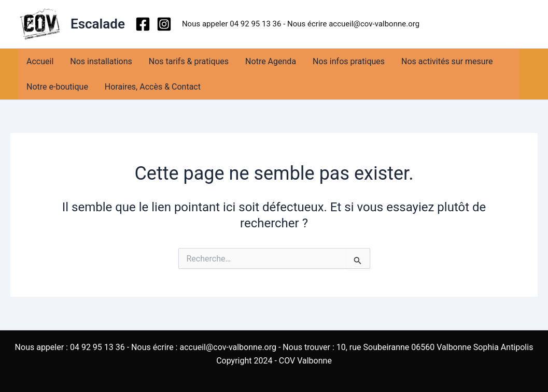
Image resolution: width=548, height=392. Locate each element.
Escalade (98, 24)
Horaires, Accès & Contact (153, 87)
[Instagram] (164, 24)
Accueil (40, 61)
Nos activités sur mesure (447, 61)
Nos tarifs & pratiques (189, 61)
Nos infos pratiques (349, 61)
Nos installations (101, 61)
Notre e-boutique (57, 87)
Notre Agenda (271, 61)
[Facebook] (143, 24)
